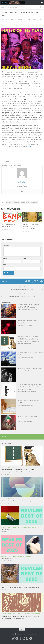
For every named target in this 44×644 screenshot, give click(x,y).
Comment (7, 245)
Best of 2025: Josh (7, 530)
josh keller (7, 19)
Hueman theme (32, 634)
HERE (29, 147)
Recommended (13, 7)
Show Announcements (34, 614)
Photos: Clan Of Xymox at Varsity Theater (30, 369)
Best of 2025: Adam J (8, 559)
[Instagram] (35, 281)
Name (6, 258)
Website (6, 265)
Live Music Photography (31, 309)
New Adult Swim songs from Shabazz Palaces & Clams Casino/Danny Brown (31, 226)
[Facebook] (29, 281)
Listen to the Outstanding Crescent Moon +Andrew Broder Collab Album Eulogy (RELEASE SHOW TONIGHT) (30, 387)
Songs (29, 527)
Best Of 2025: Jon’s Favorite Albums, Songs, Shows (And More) (20, 587)
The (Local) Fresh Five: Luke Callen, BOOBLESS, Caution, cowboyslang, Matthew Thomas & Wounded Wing (28, 339)
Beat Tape (9, 202)
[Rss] (38, 281)
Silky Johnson (35, 202)
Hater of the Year (25, 202)
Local (22, 344)
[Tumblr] (32, 281)
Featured (27, 357)
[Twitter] (26, 281)
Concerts (23, 309)
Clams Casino (16, 202)
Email (25, 258)
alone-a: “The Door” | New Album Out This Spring (16, 501)
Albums (4, 7)
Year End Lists (36, 527)
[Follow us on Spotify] (41, 281)
